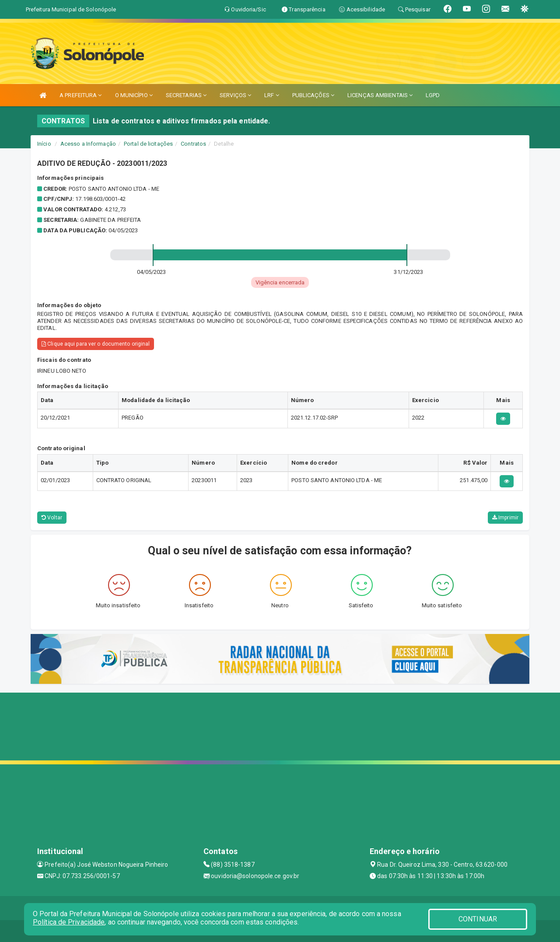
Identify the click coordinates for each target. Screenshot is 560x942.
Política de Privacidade (69, 922)
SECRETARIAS (186, 95)
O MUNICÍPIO (134, 95)
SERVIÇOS (235, 95)
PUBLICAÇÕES (313, 95)
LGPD (433, 95)
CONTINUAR (478, 919)
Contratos (193, 144)
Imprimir (505, 518)
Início (44, 144)
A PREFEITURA (80, 95)
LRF (272, 95)
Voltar (52, 518)
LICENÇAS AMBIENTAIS (380, 95)
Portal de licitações (148, 144)
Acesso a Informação (88, 144)
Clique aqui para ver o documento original (96, 344)
